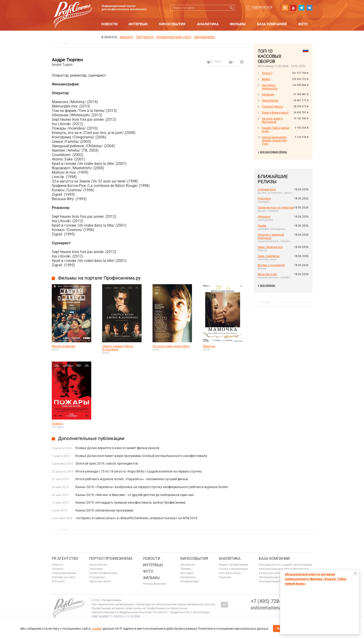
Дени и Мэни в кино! (275, 113)
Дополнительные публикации (91, 438)
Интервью (138, 24)
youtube (293, 8)
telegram (301, 8)
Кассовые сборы (230, 573)
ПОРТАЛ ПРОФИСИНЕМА (111, 559)
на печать (231, 62)
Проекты (58, 569)
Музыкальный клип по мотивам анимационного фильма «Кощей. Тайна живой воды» (316, 579)
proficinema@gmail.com (271, 608)
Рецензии (225, 577)
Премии (186, 569)
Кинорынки (188, 577)
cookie (97, 629)
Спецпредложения (64, 573)
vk (309, 8)
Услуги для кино (270, 573)
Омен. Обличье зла (270, 247)
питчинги (145, 37)
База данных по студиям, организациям (286, 565)
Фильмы (238, 24)
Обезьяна (264, 217)
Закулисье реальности (270, 87)
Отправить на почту (242, 62)
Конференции (189, 581)
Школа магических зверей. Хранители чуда (274, 140)
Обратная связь (100, 581)
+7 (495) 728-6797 (271, 601)
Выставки (187, 573)
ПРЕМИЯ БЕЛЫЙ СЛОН (174, 37)
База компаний (272, 24)
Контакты (58, 581)
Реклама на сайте (64, 577)
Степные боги (267, 189)
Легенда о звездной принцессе (271, 236)
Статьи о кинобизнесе (233, 569)
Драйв (262, 226)
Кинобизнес (205, 37)
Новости (109, 24)
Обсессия (268, 95)
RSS (285, 8)
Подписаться (262, 7)
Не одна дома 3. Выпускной (273, 120)
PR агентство (65, 559)
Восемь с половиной (271, 265)
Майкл (266, 79)
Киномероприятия (271, 581)
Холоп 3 (267, 73)
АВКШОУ (126, 37)
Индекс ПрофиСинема (233, 565)
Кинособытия (172, 24)
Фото (303, 24)
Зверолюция (270, 101)
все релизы (268, 285)
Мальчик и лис (267, 274)
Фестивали (188, 565)
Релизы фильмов (154, 584)
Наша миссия (98, 565)
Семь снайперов (269, 256)
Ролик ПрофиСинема (103, 573)
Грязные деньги (272, 107)
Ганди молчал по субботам (276, 208)
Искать (232, 8)
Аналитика (208, 24)
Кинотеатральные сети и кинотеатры (284, 569)
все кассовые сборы (274, 152)
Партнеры (96, 569)
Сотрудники (97, 577)
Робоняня (264, 199)
